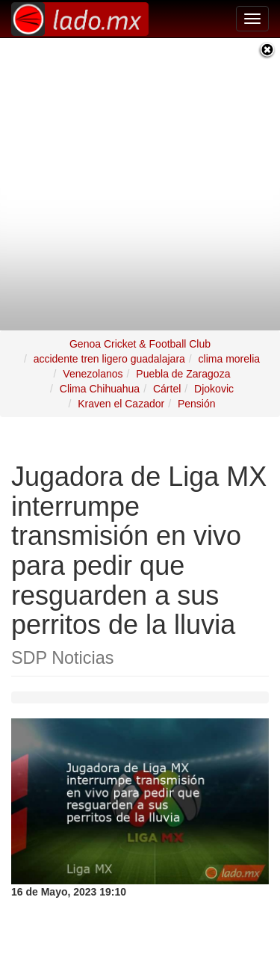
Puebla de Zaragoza (183, 365)
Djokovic (214, 380)
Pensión (197, 395)
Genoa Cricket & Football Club (140, 335)
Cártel (167, 380)
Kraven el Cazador (121, 395)
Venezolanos (93, 365)
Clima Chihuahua (100, 380)
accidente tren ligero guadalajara (109, 350)
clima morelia (229, 350)
